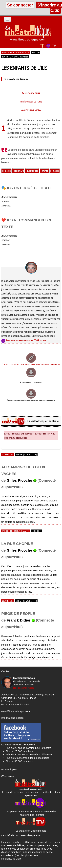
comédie (7, 171)
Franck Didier (19, 620)
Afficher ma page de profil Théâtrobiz (26, 340)
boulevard (18, 171)
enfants (44, 171)
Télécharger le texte (31, 102)
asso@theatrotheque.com (16, 711)
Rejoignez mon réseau (24, 688)
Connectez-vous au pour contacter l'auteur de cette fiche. (31, 364)
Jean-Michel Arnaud (17, 79)
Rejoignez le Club (11, 859)
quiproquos (32, 171)
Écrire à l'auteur (31, 93)
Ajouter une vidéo (31, 110)
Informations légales (12, 718)
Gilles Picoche (20, 480)
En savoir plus (9, 769)
